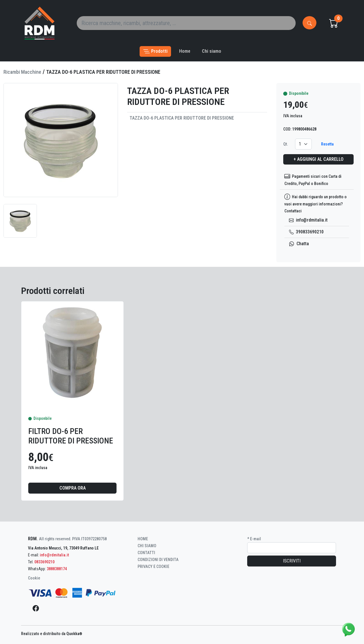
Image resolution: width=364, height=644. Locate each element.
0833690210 (44, 562)
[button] (155, 51)
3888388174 (57, 569)
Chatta (299, 244)
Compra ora (73, 488)
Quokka (74, 634)
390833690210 (306, 232)
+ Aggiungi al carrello (319, 159)
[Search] (186, 23)
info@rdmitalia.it (308, 220)
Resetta (327, 144)
